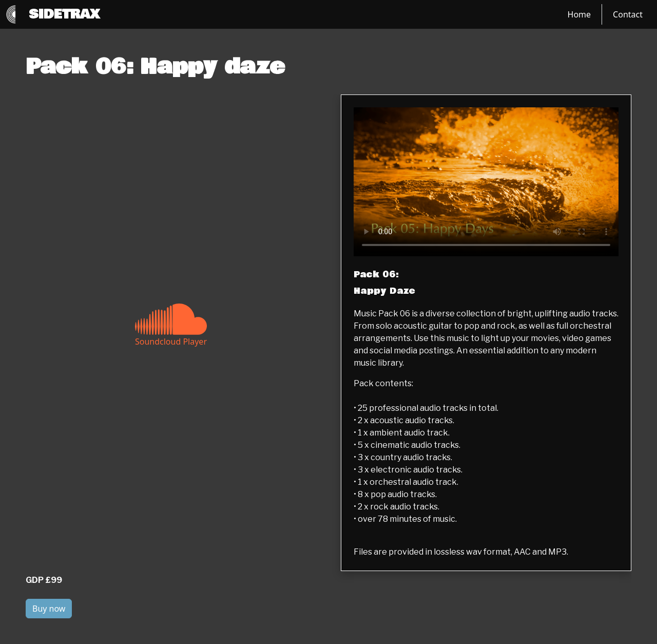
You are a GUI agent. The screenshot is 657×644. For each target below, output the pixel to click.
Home (579, 14)
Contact (628, 14)
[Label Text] (486, 182)
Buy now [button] (49, 609)
